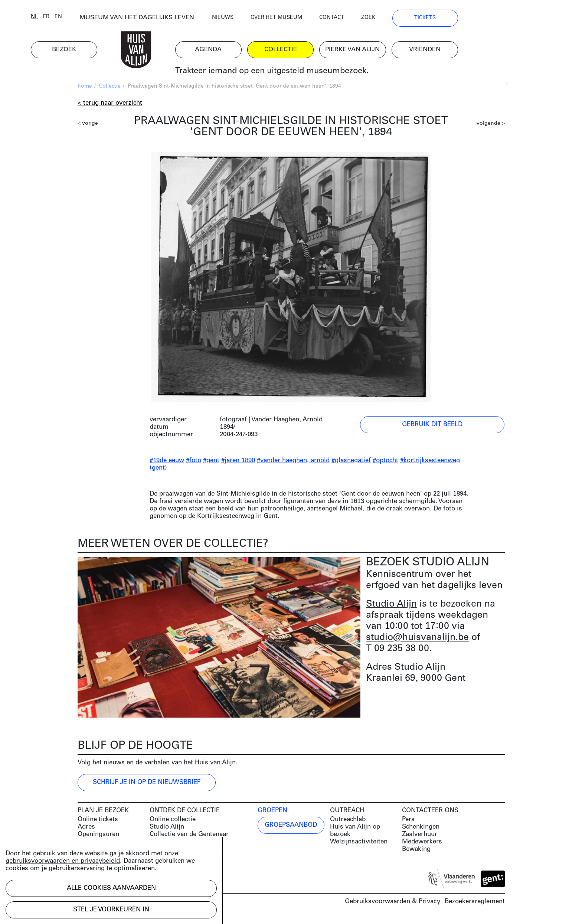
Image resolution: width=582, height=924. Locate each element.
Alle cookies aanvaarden (111, 888)
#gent (211, 463)
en (105, 19)
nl (81, 19)
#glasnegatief (351, 463)
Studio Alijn (391, 607)
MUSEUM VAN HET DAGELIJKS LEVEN (184, 20)
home (85, 89)
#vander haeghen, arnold (293, 463)
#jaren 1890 (238, 463)
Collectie (110, 89)
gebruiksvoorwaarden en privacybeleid (63, 861)
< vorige (88, 126)
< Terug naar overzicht (110, 106)
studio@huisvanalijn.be (417, 640)
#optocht (385, 463)
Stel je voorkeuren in (111, 910)
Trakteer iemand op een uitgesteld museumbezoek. (318, 74)
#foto (194, 463)
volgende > (491, 126)
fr (93, 19)
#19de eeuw (167, 463)
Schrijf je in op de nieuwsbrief (147, 785)
